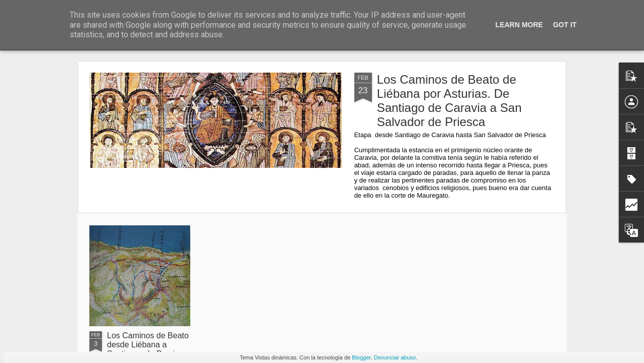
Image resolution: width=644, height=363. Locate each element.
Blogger (361, 357)
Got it (565, 25)
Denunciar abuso (395, 357)
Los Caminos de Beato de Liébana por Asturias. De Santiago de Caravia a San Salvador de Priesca (449, 101)
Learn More (519, 25)
